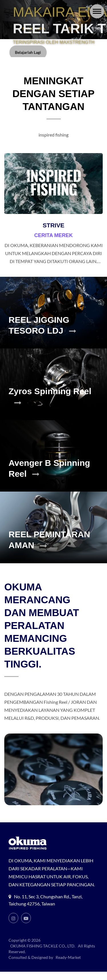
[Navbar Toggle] (97, 11)
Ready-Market (69, 966)
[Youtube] (26, 926)
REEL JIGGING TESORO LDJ (42, 325)
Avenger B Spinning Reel (49, 468)
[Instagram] (13, 926)
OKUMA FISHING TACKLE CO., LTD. (44, 954)
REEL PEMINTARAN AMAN (49, 540)
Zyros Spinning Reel (50, 396)
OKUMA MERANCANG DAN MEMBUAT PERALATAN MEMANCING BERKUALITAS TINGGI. (42, 625)
